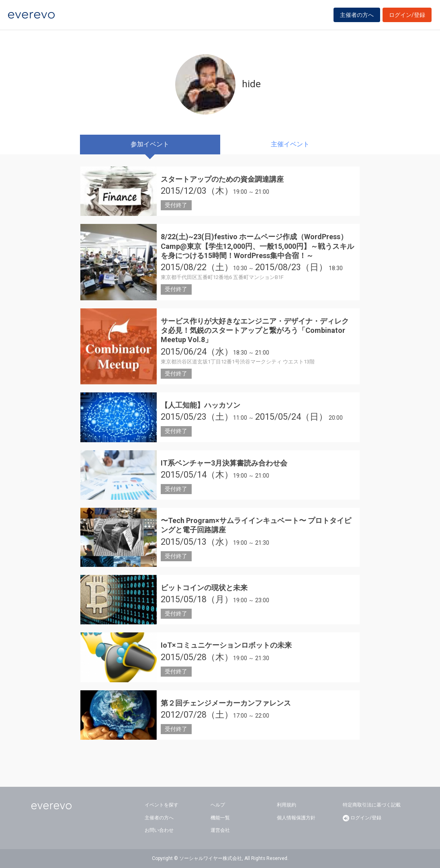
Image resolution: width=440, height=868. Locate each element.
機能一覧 (220, 818)
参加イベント (150, 144)
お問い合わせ (159, 830)
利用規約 (287, 805)
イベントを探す (162, 805)
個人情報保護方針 (296, 818)
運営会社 (220, 830)
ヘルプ (218, 805)
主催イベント (290, 144)
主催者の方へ (357, 17)
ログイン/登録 (407, 17)
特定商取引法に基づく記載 (372, 805)
